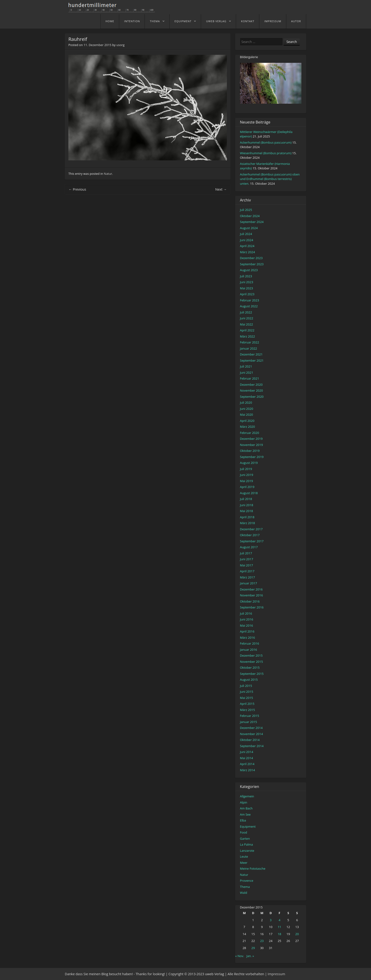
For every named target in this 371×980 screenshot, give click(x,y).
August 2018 (249, 493)
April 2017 (247, 571)
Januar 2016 (248, 650)
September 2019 (252, 457)
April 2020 (247, 421)
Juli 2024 (246, 234)
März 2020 (247, 427)
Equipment (183, 21)
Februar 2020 (250, 433)
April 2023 (247, 294)
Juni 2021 (247, 372)
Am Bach (246, 808)
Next (221, 189)
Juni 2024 (247, 240)
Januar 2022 (248, 348)
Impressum (273, 21)
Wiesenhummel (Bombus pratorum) (266, 153)
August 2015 (249, 680)
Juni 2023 (247, 282)
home (110, 21)
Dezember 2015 (251, 655)
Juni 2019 (247, 475)
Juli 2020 (246, 402)
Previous (77, 189)
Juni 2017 (247, 559)
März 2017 (247, 577)
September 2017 (252, 541)
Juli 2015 (246, 686)
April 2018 (247, 517)
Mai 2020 (246, 415)
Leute (244, 856)
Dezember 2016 (251, 589)
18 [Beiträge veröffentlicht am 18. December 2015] (280, 934)
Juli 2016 (246, 613)
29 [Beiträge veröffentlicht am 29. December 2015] (253, 948)
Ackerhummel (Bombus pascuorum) (266, 142)
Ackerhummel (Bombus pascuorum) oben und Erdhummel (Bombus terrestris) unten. (270, 179)
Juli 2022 (246, 312)
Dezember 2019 (251, 439)
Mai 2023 (246, 288)
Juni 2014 (247, 752)
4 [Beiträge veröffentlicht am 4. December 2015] (279, 920)
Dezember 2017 (251, 529)
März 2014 (247, 770)
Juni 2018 (247, 505)
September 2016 (252, 607)
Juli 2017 (246, 553)
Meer (244, 863)
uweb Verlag (216, 21)
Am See (245, 814)
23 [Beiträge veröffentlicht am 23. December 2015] (262, 941)
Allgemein (247, 796)
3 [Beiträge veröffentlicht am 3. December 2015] (271, 920)
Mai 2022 (246, 324)
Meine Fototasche (253, 869)
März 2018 (247, 523)
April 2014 (247, 764)
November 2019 (251, 445)
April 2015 (247, 704)
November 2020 (251, 390)
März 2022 (247, 336)
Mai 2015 (246, 698)
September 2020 (252, 397)
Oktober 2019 (250, 451)
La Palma (246, 844)
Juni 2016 (247, 619)
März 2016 (247, 638)
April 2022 (247, 330)
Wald (243, 893)
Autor (296, 21)
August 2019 (249, 463)
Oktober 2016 (250, 601)
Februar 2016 (250, 643)
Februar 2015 (250, 716)
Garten (245, 839)
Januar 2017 (248, 583)
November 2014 (251, 734)
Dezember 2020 (251, 385)
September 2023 (252, 264)
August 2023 (249, 270)
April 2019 (247, 487)
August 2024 (249, 228)
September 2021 (252, 360)
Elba (243, 820)
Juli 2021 (246, 366)
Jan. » (250, 956)
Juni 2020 (247, 409)
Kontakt (248, 21)
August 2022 (249, 306)
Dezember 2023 (251, 258)
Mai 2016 (246, 625)
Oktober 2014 (250, 740)
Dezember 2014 (251, 728)
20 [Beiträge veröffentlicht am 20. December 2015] (297, 934)
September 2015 (252, 674)
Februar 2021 (250, 378)
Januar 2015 (248, 722)
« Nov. (240, 956)
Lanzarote (247, 851)
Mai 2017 (246, 565)
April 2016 (247, 631)
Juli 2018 (246, 499)
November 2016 (251, 595)
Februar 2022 (250, 342)
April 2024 (247, 246)
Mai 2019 (246, 481)
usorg (120, 45)
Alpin (244, 802)
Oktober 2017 (250, 535)
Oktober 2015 (250, 668)
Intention (132, 21)
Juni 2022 (247, 318)
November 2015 (251, 662)
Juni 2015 (247, 692)
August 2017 (249, 547)
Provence (247, 881)
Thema (155, 21)
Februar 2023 (250, 300)
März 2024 (247, 252)
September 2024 (252, 222)
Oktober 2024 (250, 216)
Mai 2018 (246, 511)
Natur (108, 174)
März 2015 (247, 710)
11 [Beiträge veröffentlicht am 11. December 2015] (280, 927)
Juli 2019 (246, 469)
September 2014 (252, 746)
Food (243, 832)
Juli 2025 (246, 210)
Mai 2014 (246, 758)
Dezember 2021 (251, 354)
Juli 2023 (246, 276)
